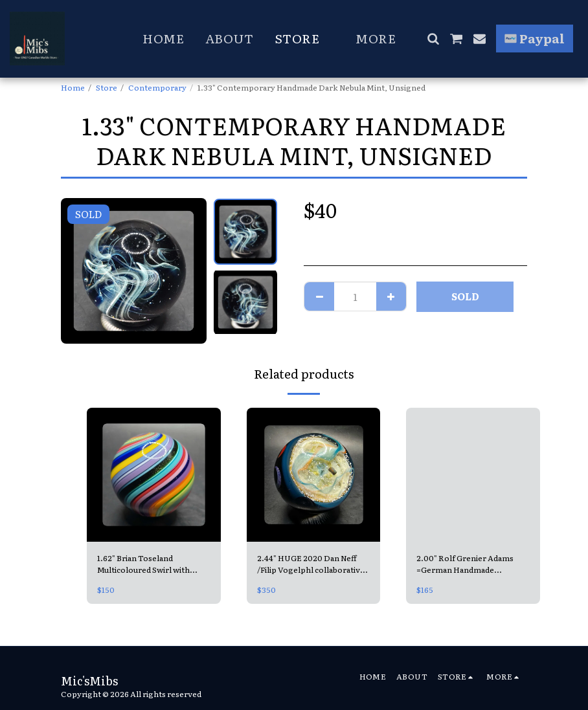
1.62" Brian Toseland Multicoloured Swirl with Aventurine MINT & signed (148, 564)
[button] (433, 39)
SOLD (465, 296)
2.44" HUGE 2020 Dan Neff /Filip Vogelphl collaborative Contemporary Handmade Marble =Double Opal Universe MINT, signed (311, 564)
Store (107, 87)
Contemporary (157, 87)
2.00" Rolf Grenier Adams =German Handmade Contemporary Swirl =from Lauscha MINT (469, 564)
